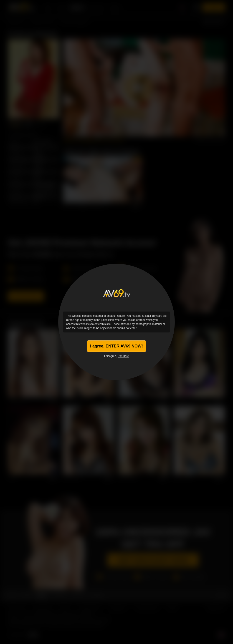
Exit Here (123, 356)
